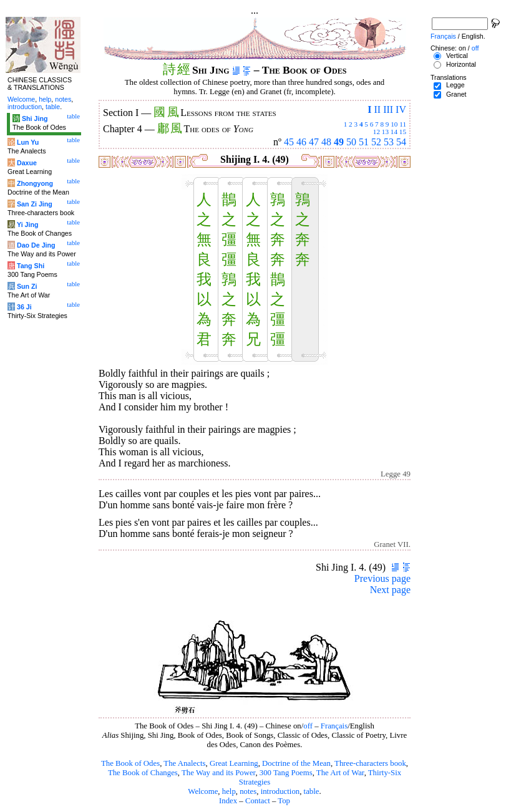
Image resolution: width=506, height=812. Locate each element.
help (229, 791)
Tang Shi (31, 266)
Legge (455, 85)
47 (314, 142)
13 (385, 132)
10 (394, 124)
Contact (258, 801)
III (388, 109)
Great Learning (234, 763)
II (377, 109)
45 (289, 142)
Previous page (382, 578)
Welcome (203, 791)
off (308, 726)
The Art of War (340, 773)
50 (351, 142)
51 (364, 142)
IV (401, 109)
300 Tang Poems (286, 773)
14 (394, 132)
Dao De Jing (36, 245)
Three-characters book (370, 763)
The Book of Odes (130, 763)
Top (284, 801)
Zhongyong (35, 183)
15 (403, 132)
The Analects (184, 763)
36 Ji (24, 307)
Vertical (457, 56)
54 (401, 142)
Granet (456, 94)
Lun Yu (28, 142)
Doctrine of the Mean (296, 763)
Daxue (27, 163)
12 (377, 132)
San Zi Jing (35, 204)
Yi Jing (28, 225)
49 (339, 142)
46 (301, 142)
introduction (280, 791)
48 (326, 142)
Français (334, 726)
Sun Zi (27, 286)
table (312, 791)
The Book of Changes (143, 773)
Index (228, 801)
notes (248, 791)
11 (403, 124)
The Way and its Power (218, 773)
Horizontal (461, 64)
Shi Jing (35, 118)
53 (389, 142)
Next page (390, 590)
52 (376, 142)
